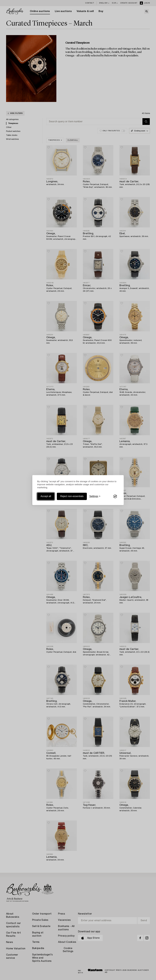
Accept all (46, 496)
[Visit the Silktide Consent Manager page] (115, 496)
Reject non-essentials (72, 496)
